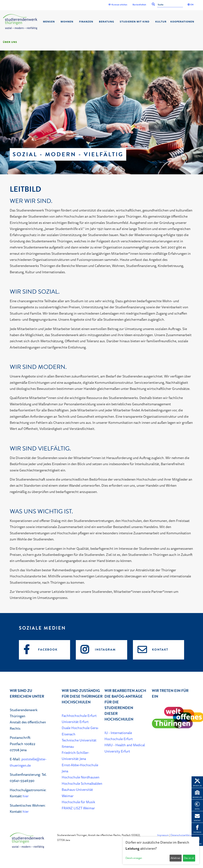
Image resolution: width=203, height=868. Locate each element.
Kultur (161, 22)
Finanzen (86, 22)
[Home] (20, 22)
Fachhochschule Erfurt (79, 716)
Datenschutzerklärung (182, 835)
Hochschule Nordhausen (80, 777)
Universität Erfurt (75, 722)
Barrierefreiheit (139, 5)
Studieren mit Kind (135, 22)
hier (26, 796)
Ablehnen (176, 858)
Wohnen (67, 22)
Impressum (163, 835)
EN (190, 5)
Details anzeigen (134, 858)
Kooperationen (182, 22)
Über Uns (10, 42)
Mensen (49, 22)
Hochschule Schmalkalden (82, 783)
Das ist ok (189, 858)
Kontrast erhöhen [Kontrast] (118, 5)
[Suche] (170, 5)
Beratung (106, 22)
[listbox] (101, 112)
